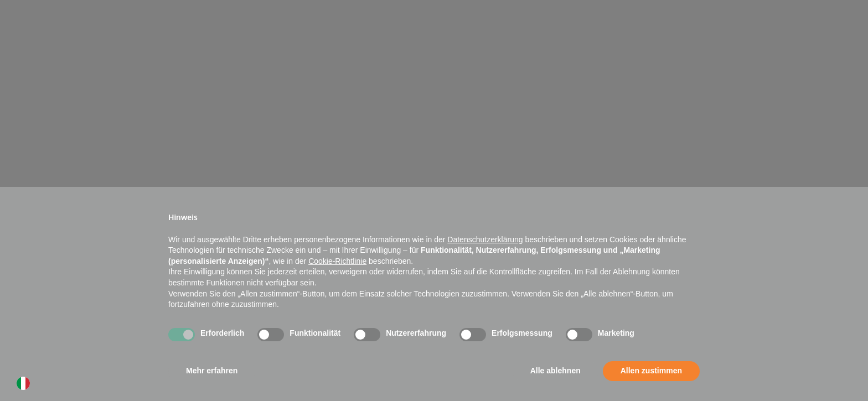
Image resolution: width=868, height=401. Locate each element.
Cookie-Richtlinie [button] (337, 261)
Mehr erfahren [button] (212, 371)
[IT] (26, 386)
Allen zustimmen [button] (651, 371)
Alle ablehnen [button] (556, 371)
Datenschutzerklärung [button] (485, 239)
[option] (26, 386)
